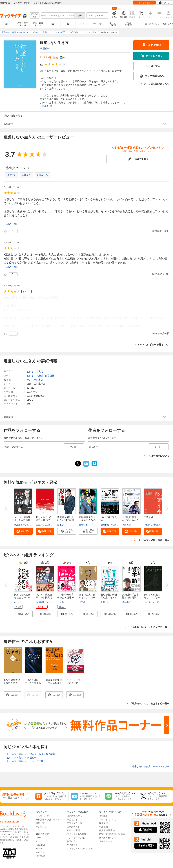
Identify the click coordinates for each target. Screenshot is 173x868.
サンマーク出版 (35, 380)
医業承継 (148, 517)
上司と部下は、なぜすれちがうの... (130, 520)
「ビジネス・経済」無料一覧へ (153, 540)
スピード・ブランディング (75, 681)
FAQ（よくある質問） (78, 834)
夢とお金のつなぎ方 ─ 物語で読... (44, 520)
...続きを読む (46, 106)
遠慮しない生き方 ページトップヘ (150, 766)
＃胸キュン (42, 175)
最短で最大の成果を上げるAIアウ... (109, 598)
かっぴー (18, 602)
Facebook (41, 856)
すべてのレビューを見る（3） (154, 345)
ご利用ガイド (167, 24)
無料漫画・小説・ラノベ (48, 820)
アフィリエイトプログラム (80, 849)
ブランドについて (108, 820)
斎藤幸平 (127, 602)
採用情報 (103, 823)
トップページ (42, 816)
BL (53, 24)
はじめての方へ (152, 24)
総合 (8, 24)
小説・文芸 (98, 24)
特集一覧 (40, 823)
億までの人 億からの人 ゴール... (87, 598)
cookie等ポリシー (108, 838)
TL (68, 24)
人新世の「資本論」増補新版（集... (130, 598)
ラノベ (83, 24)
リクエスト (72, 845)
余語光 (157, 525)
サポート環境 (73, 830)
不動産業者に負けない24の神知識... (66, 520)
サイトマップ (106, 841)
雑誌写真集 (129, 24)
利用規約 (103, 827)
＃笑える (26, 175)
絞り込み (35, 16)
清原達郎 (18, 525)
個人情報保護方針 (108, 830)
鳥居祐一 (45, 48)
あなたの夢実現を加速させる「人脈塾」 (12, 683)
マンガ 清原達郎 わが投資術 (22, 519)
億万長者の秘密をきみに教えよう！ (54, 683)
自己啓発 (50, 376)
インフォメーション (77, 838)
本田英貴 (127, 525)
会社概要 (103, 816)
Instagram (41, 845)
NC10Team (116, 525)
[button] (23, 531)
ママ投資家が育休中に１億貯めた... (66, 598)
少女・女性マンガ (38, 24)
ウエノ (28, 525)
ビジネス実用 (114, 24)
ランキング (41, 827)
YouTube (40, 852)
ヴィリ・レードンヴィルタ (157, 602)
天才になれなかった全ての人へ (22, 596)
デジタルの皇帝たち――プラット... (152, 598)
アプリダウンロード (77, 823)
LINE (38, 838)
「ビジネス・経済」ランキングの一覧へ (148, 627)
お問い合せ (72, 841)
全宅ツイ (62, 525)
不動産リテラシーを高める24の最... (87, 520)
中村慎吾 (148, 525)
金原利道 (105, 525)
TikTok (39, 849)
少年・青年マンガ (23, 24)
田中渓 (82, 602)
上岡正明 (105, 602)
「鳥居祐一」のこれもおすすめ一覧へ (149, 703)
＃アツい (12, 175)
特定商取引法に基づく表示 (112, 834)
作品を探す (72, 820)
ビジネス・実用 (35, 372)
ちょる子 (62, 602)
